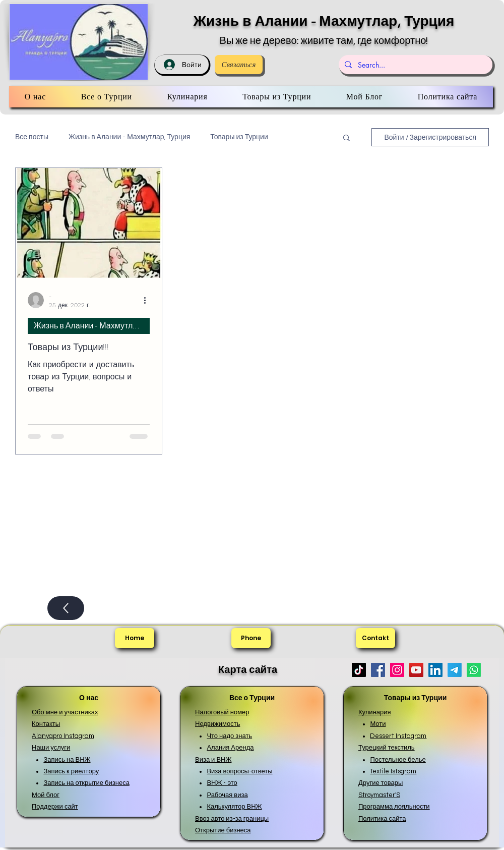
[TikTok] (359, 670)
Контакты (46, 724)
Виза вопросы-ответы (239, 771)
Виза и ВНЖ (213, 760)
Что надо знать (229, 736)
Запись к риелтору (71, 771)
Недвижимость (217, 724)
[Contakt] (375, 638)
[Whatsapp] (474, 670)
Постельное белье (398, 760)
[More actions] (148, 300)
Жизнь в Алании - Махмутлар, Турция (324, 21)
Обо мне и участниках (65, 712)
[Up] (66, 608)
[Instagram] (397, 670)
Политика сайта (382, 819)
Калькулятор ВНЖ (234, 807)
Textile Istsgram (393, 771)
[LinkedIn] (435, 670)
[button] (346, 138)
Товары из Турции (239, 137)
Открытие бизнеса (223, 830)
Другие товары (381, 783)
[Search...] (415, 65)
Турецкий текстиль (387, 748)
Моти (378, 724)
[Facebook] (378, 670)
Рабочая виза (227, 795)
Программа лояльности (394, 807)
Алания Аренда (230, 748)
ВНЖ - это (222, 783)
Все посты (32, 137)
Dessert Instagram (398, 736)
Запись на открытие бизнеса (86, 783)
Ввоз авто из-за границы (232, 819)
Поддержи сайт (55, 807)
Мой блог (46, 795)
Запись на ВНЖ (67, 760)
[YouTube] (416, 670)
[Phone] (251, 638)
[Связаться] (239, 65)
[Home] (135, 638)
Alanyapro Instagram (63, 736)
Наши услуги (51, 748)
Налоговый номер (222, 712)
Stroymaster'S (379, 795)
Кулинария (375, 712)
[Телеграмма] (455, 670)
